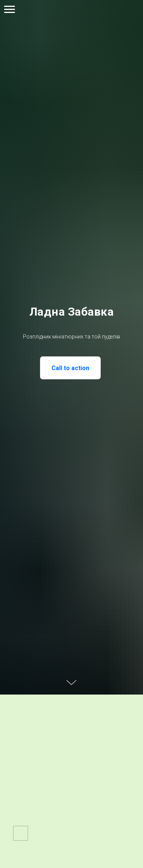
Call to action (70, 368)
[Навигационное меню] (10, 10)
